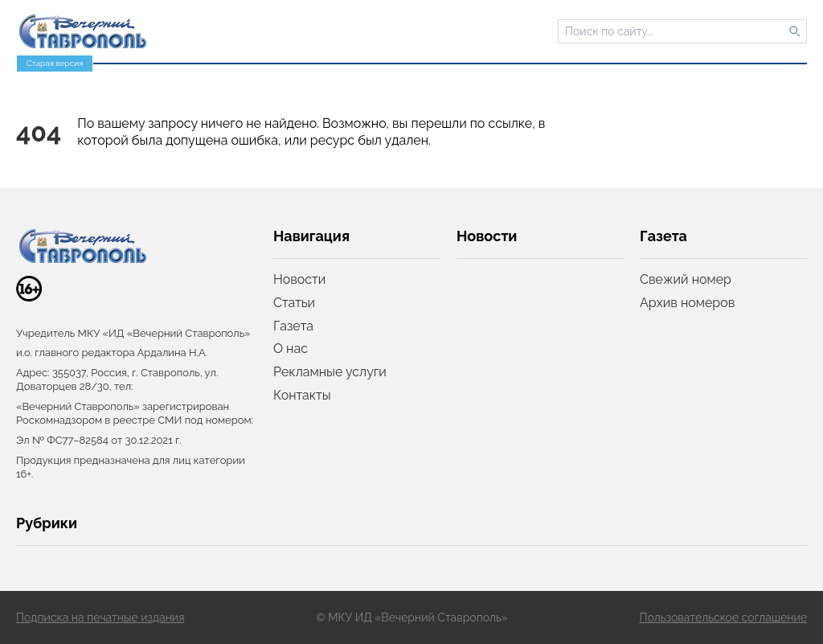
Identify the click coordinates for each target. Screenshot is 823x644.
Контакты (302, 395)
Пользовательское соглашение (723, 617)
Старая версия (55, 63)
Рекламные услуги (330, 372)
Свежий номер (686, 279)
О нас (291, 349)
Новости (299, 279)
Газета (293, 326)
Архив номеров (687, 303)
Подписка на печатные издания (100, 617)
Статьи (294, 303)
